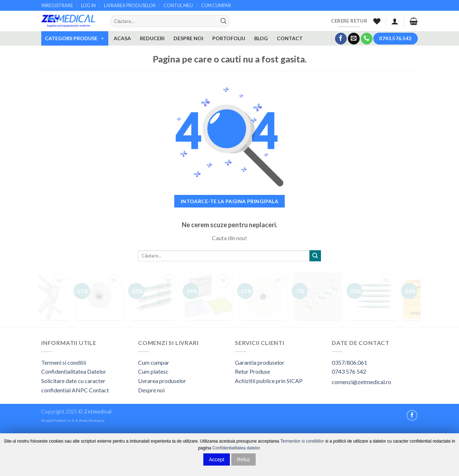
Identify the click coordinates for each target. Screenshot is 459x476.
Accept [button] (217, 459)
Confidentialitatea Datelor (74, 371)
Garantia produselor (260, 362)
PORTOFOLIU (229, 38)
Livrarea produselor (162, 381)
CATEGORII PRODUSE (75, 38)
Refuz (244, 459)
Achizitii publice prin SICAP (269, 381)
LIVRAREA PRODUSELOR (130, 5)
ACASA (122, 38)
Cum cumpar (154, 362)
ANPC (80, 390)
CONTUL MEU (178, 5)
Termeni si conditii (64, 362)
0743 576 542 (349, 371)
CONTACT (290, 38)
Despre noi (151, 390)
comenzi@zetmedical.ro (361, 382)
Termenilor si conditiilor (302, 441)
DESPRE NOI (188, 38)
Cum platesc (153, 371)
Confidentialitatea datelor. (236, 448)
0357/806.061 (349, 362)
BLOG (261, 38)
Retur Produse (252, 371)
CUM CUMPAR (216, 5)
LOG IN (88, 5)
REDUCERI (152, 38)
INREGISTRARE (57, 5)
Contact (99, 390)
